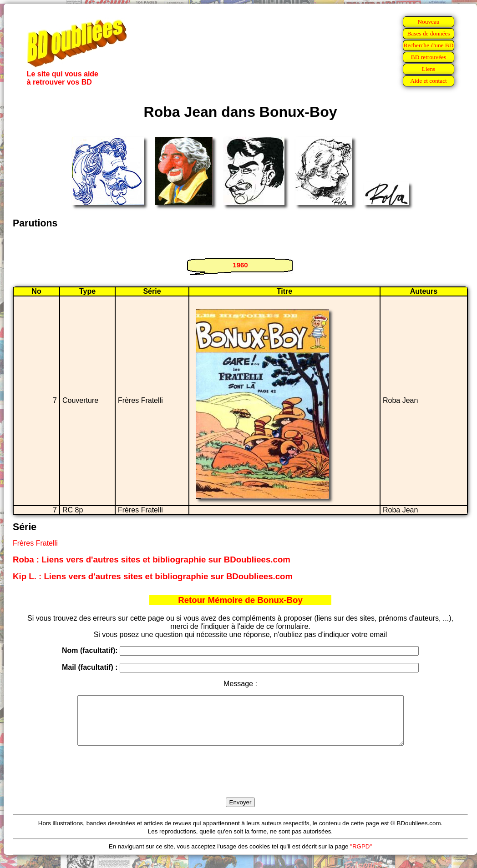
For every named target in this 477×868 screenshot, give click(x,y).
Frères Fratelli (35, 543)
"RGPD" (361, 856)
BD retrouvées (429, 57)
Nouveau (428, 22)
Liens (429, 69)
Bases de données (428, 33)
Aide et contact (429, 81)
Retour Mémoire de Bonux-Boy (240, 600)
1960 (240, 265)
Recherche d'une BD (429, 45)
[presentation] (240, 782)
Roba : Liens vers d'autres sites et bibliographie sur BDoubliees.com (152, 559)
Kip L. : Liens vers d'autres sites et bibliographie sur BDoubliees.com (153, 576)
